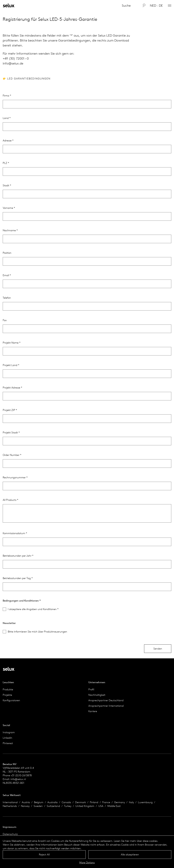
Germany (120, 802)
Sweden (38, 806)
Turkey (68, 806)
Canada (66, 802)
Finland (94, 802)
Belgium (39, 802)
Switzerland (53, 806)
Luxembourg (145, 802)
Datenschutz (10, 834)
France (106, 802)
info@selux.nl (18, 779)
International (10, 802)
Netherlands (10, 806)
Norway (25, 806)
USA (101, 806)
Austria (26, 802)
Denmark (80, 802)
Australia (53, 802)
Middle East (114, 806)
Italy (131, 802)
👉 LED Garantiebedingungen (27, 79)
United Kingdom (85, 806)
